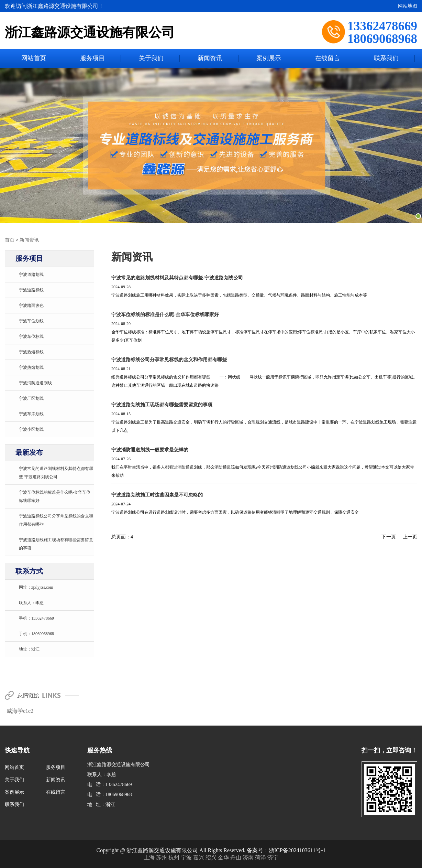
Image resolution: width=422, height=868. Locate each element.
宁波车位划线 (31, 321)
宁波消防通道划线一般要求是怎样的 (150, 449)
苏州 (162, 857)
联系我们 (386, 58)
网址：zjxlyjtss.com (36, 587)
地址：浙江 (29, 649)
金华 (224, 857)
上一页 (410, 537)
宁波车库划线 (31, 414)
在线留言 (327, 58)
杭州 (175, 857)
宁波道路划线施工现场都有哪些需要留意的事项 (162, 404)
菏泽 (261, 857)
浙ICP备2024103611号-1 (297, 850)
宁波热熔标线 (31, 352)
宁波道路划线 (31, 274)
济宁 (273, 857)
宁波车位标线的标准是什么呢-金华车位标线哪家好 (165, 314)
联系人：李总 (31, 602)
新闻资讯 (210, 58)
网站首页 (34, 58)
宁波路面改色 (31, 305)
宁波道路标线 (31, 290)
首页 (10, 240)
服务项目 (92, 58)
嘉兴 (199, 857)
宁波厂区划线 (31, 398)
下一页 (389, 537)
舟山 (236, 857)
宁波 (187, 857)
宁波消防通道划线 (35, 383)
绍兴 (212, 857)
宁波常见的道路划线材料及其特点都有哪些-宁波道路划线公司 (177, 277)
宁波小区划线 (31, 429)
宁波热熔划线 (31, 367)
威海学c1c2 (20, 711)
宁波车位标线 (31, 336)
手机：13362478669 (36, 618)
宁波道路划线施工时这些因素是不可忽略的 (157, 495)
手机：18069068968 (36, 633)
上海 (150, 857)
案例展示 (269, 58)
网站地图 (408, 6)
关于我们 (151, 58)
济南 (249, 857)
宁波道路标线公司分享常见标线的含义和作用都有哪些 (169, 359)
